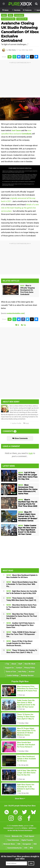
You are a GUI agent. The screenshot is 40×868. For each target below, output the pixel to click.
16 (25, 325)
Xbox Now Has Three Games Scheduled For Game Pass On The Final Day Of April (22, 616)
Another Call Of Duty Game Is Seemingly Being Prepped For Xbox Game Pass (20, 625)
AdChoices (32, 828)
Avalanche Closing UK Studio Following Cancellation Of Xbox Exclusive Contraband (20, 32)
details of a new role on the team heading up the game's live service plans (20, 208)
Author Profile (16, 423)
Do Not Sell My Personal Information (20, 831)
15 (14, 507)
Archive (32, 672)
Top (7, 664)
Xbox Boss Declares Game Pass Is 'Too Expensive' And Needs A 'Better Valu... (21, 607)
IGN (19, 844)
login (31, 453)
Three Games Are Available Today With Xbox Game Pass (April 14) (21, 599)
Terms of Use (11, 672)
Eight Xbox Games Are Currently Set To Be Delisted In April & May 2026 (22, 592)
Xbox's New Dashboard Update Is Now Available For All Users (22, 576)
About (14, 664)
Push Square (29, 836)
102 (13, 493)
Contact (19, 668)
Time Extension (13, 840)
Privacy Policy (30, 668)
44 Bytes (24, 828)
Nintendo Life (17, 836)
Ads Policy (22, 672)
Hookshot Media (18, 826)
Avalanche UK (22, 19)
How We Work (30, 664)
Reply (26, 423)
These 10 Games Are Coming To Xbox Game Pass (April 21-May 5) (22, 651)
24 (14, 480)
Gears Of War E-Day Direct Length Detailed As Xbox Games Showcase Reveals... (19, 643)
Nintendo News (9, 844)
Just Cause (16, 130)
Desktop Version (27, 675)
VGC (35, 844)
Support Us (9, 668)
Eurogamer (27, 844)
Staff (20, 664)
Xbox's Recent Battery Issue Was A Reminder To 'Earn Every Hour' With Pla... (22, 584)
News (4, 15)
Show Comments (20, 438)
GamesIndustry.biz (15, 848)
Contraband (19, 15)
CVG (26, 848)
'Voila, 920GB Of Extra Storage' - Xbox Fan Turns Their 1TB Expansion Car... (22, 634)
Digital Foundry (27, 840)
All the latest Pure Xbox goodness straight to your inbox (20, 858)
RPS (31, 848)
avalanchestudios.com (16, 313)
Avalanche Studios (8, 19)
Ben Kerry (12, 50)
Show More (20, 799)
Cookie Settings (13, 675)
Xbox (10, 15)
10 (14, 534)
